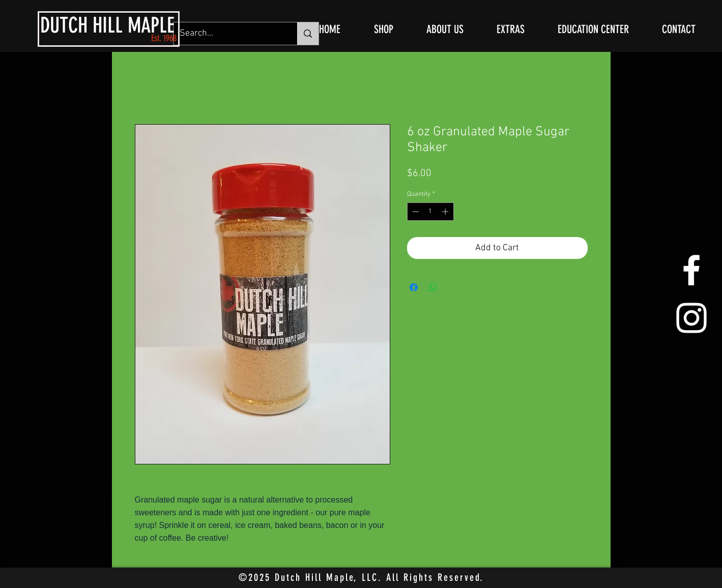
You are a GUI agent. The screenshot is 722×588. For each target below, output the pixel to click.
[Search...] (228, 34)
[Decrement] (415, 212)
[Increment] (446, 212)
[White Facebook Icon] (691, 270)
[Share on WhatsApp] (433, 287)
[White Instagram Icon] (691, 318)
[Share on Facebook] (414, 287)
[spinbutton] (430, 212)
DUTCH (64, 25)
